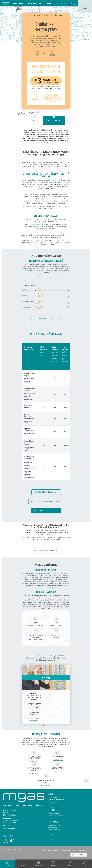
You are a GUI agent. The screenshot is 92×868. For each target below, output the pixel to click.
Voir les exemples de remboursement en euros (45, 502)
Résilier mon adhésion (54, 830)
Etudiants (59, 15)
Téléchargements (53, 832)
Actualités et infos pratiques (56, 800)
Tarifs (8, 866)
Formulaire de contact (54, 825)
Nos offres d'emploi (53, 804)
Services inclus (54, 121)
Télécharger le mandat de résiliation (45, 551)
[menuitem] (18, 3)
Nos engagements (53, 802)
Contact (54, 866)
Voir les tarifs (38, 511)
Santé (35, 121)
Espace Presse (52, 808)
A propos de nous (53, 798)
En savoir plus (34, 761)
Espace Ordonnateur (79, 855)
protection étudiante (38, 225)
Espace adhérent (53, 828)
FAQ (84, 866)
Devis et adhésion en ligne (55, 816)
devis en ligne (61, 276)
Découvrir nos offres (54, 814)
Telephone (23, 866)
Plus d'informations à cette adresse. (51, 587)
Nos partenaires (52, 806)
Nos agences (51, 834)
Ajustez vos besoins (29, 285)
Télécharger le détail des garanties (45, 492)
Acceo (69, 866)
